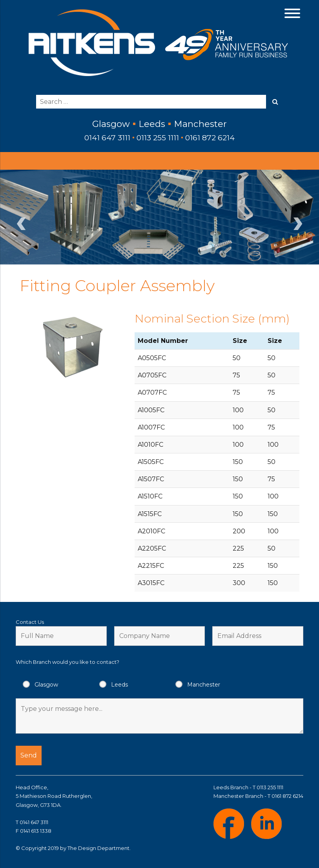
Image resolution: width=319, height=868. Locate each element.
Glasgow (46, 685)
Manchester (204, 685)
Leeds (119, 685)
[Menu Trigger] (292, 13)
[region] (159, 217)
